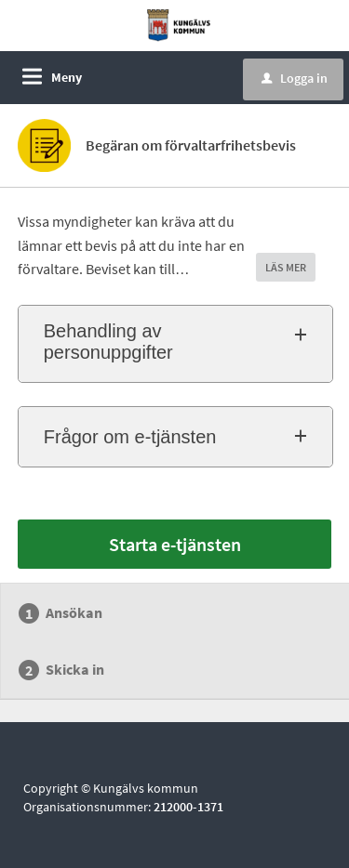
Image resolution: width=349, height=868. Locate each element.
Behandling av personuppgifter (108, 342)
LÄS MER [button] (286, 267)
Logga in (295, 78)
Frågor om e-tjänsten (130, 437)
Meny (67, 77)
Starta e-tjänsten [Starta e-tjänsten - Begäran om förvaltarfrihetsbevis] (175, 544)
